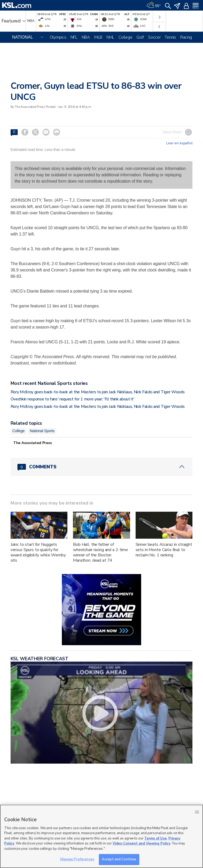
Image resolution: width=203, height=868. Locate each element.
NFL (74, 37)
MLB (98, 37)
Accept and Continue (119, 859)
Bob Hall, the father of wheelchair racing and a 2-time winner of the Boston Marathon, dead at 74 (100, 552)
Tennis (170, 37)
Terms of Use (156, 838)
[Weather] (154, 5)
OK (197, 812)
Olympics (58, 37)
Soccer (154, 37)
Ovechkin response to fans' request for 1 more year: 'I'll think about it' (73, 399)
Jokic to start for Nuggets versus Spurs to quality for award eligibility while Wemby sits (38, 552)
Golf (140, 37)
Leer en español (179, 143)
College (125, 37)
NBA (86, 37)
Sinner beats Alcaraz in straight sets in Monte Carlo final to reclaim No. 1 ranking (164, 550)
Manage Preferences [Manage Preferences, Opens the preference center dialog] (77, 859)
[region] (101, 836)
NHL (110, 37)
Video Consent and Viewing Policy (142, 843)
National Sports (42, 431)
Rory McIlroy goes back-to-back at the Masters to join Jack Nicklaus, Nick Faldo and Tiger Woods (98, 392)
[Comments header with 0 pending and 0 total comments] (102, 467)
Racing (186, 37)
